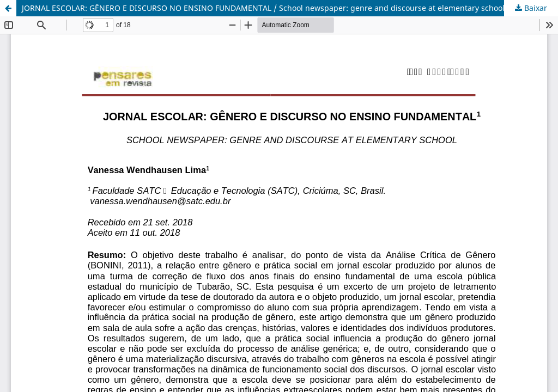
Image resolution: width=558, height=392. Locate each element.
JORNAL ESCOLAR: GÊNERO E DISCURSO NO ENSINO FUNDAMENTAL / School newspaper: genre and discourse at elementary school (263, 8)
